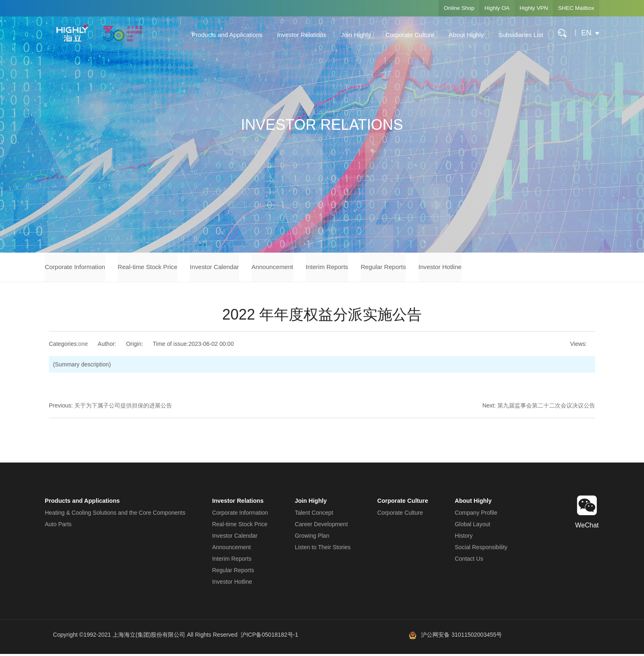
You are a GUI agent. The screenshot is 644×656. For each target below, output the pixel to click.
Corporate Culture (406, 35)
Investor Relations (299, 35)
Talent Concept (315, 515)
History (464, 538)
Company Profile (476, 515)
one (83, 346)
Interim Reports (355, 268)
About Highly (463, 35)
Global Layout (472, 526)
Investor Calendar (230, 268)
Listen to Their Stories (324, 549)
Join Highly (353, 35)
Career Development (322, 526)
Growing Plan (313, 538)
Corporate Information (77, 268)
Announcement (294, 268)
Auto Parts (58, 526)
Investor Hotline (480, 268)
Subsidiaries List (517, 35)
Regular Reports (417, 268)
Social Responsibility (481, 549)
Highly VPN (528, 8)
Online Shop (446, 8)
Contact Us (469, 561)
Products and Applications (224, 35)
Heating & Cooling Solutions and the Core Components (115, 515)
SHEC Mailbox (574, 8)
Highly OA (487, 8)
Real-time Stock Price (156, 268)
